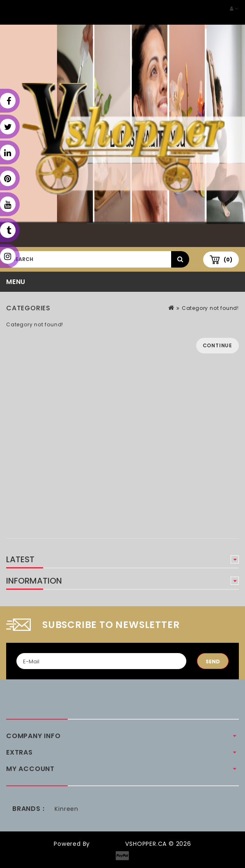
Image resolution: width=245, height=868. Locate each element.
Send (213, 661)
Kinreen (66, 809)
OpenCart (108, 844)
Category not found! (210, 308)
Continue (218, 345)
